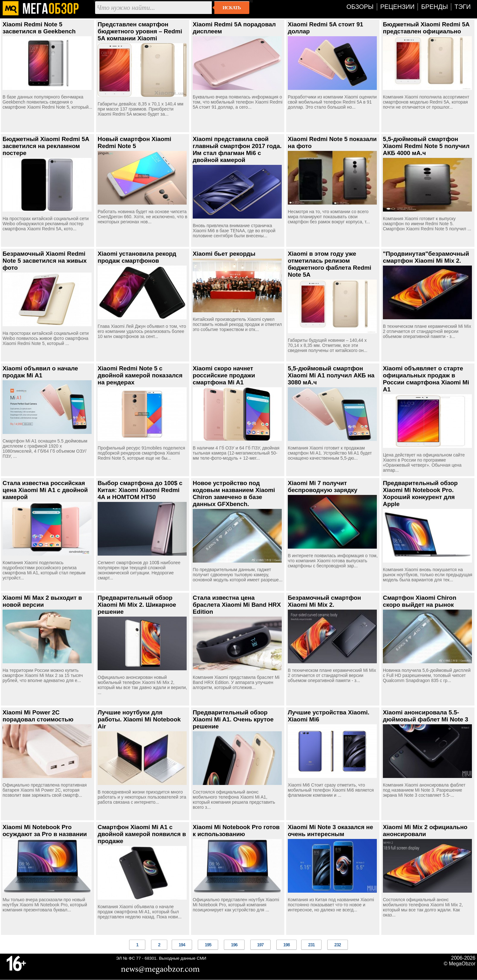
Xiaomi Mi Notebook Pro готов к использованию (236, 831)
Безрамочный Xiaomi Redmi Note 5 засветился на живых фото (45, 261)
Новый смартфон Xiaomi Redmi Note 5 (134, 142)
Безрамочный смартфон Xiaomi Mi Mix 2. (324, 601)
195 (208, 945)
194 (182, 945)
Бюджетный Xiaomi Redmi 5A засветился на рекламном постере (46, 146)
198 (287, 945)
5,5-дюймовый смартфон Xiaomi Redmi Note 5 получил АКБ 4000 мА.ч (426, 146)
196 (234, 945)
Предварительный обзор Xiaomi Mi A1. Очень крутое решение (233, 719)
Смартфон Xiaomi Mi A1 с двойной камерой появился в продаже (142, 834)
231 (311, 945)
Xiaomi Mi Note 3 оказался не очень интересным (330, 831)
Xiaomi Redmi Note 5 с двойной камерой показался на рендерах (140, 375)
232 (337, 945)
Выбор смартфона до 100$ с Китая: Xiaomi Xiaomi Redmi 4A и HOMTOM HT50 (140, 490)
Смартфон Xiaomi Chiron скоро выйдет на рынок (420, 601)
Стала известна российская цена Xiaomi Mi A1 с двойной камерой (45, 490)
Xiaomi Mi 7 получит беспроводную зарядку (323, 487)
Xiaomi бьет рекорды (224, 254)
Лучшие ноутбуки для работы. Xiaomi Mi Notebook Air (139, 719)
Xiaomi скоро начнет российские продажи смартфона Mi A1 (224, 375)
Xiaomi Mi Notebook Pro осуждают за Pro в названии (45, 831)
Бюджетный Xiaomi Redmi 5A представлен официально (426, 28)
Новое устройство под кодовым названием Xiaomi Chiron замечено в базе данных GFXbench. (234, 493)
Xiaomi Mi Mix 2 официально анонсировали (425, 831)
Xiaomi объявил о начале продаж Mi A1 (40, 372)
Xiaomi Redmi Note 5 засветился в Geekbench (39, 28)
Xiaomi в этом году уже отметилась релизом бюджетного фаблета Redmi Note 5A (330, 264)
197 (260, 945)
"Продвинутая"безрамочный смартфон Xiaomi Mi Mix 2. (426, 257)
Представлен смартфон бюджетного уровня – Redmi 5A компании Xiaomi (140, 31)
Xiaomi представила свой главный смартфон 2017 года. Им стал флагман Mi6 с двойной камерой (237, 149)
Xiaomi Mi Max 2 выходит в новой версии (42, 601)
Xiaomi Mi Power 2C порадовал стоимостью (38, 716)
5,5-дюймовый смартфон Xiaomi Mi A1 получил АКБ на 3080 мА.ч (331, 375)
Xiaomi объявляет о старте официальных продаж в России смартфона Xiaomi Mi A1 (426, 379)
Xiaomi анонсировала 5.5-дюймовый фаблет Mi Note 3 (425, 716)
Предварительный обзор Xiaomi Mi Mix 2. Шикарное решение (137, 605)
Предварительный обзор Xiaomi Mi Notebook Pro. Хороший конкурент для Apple (420, 493)
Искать (232, 8)
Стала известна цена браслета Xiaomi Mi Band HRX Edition (237, 605)
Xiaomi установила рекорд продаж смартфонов (137, 257)
